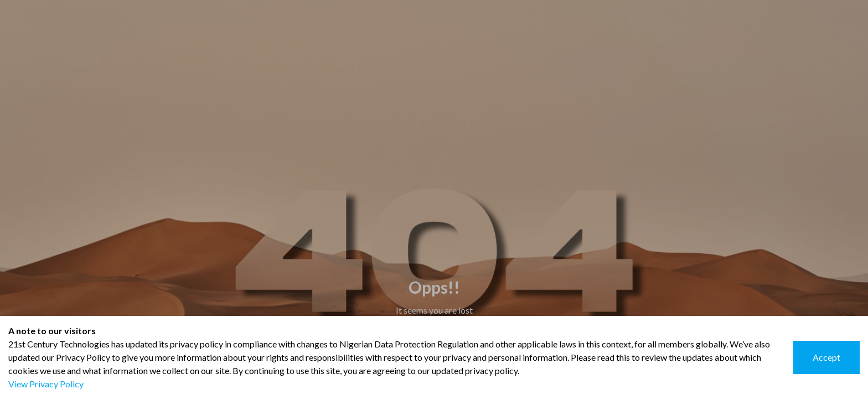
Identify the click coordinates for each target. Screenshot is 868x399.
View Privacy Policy (46, 384)
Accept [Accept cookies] (826, 357)
